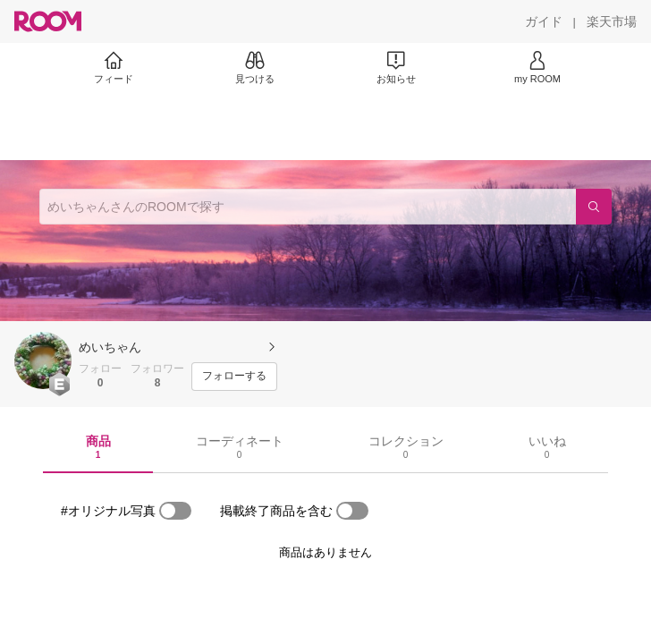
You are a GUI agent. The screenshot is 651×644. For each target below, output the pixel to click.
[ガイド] (544, 21)
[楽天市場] (612, 21)
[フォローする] (234, 377)
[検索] (594, 207)
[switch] (175, 511)
